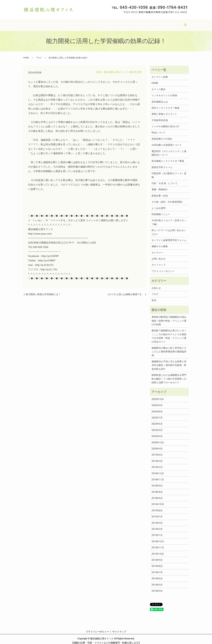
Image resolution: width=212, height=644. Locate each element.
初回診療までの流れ (162, 136)
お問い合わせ (159, 256)
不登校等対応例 (160, 117)
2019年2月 (157, 464)
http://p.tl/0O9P (50, 253)
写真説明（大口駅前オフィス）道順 (169, 172)
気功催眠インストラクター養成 (168, 158)
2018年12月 (158, 470)
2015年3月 (157, 520)
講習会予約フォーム (162, 164)
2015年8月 (157, 507)
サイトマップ (90, 23)
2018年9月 (157, 483)
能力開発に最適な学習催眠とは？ (43, 291)
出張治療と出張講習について (167, 142)
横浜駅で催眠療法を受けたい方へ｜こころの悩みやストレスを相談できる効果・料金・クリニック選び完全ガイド (169, 333)
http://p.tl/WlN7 (47, 257)
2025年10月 (158, 396)
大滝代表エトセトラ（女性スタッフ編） (169, 219)
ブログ (156, 23)
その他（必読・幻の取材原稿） (168, 199)
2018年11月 (158, 476)
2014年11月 (158, 544)
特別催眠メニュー (161, 211)
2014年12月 (158, 538)
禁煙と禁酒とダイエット (164, 111)
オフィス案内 (159, 86)
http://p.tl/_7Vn (49, 266)
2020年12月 (158, 439)
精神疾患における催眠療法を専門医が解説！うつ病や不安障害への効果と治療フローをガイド (169, 376)
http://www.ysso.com (40, 231)
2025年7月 (157, 415)
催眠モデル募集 (160, 243)
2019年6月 (157, 452)
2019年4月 (157, 458)
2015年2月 (157, 526)
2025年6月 (157, 421)
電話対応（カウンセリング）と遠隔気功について (169, 150)
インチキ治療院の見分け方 (165, 123)
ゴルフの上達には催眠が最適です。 (126, 291)
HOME (43, 23)
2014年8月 (157, 563)
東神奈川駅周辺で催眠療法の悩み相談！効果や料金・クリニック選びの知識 (169, 318)
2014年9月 (157, 557)
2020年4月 (157, 445)
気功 (154, 297)
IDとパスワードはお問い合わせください (125, 23)
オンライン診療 (160, 74)
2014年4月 (157, 588)
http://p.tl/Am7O (44, 262)
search (185, 24)
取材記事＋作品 (160, 193)
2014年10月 (158, 551)
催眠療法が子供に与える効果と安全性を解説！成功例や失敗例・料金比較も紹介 (169, 362)
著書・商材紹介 (160, 186)
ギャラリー (157, 249)
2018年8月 (157, 489)
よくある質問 (159, 205)
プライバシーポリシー (65, 23)
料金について (159, 129)
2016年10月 (158, 501)
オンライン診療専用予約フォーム (169, 237)
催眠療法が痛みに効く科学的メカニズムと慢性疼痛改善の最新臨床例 (169, 348)
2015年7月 (157, 513)
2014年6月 (157, 575)
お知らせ (156, 285)
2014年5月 (157, 582)
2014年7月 (157, 569)
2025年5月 (157, 427)
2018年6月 (157, 495)
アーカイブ (173, 23)
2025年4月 (157, 433)
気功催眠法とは (160, 99)
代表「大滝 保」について (165, 180)
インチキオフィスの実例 (164, 92)
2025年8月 (157, 408)
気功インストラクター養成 (165, 105)
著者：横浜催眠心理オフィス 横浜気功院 (119, 69)
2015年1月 (157, 532)
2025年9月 (157, 402)
